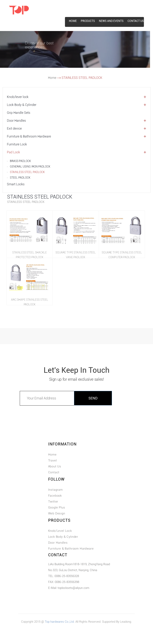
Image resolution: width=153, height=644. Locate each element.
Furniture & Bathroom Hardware (29, 136)
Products (88, 21)
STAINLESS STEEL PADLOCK (27, 172)
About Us (55, 466)
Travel (53, 460)
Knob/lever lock (18, 97)
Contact (54, 472)
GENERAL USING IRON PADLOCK (30, 167)
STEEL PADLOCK (20, 178)
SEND (93, 398)
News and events (111, 21)
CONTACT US (136, 21)
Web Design (57, 513)
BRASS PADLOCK (20, 161)
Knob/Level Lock (60, 531)
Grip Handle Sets (19, 113)
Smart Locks (16, 184)
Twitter (53, 502)
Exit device (14, 129)
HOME (73, 21)
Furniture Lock (17, 144)
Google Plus (57, 507)
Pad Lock (13, 152)
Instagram (55, 490)
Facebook (55, 496)
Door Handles (16, 121)
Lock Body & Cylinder (22, 105)
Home (52, 78)
